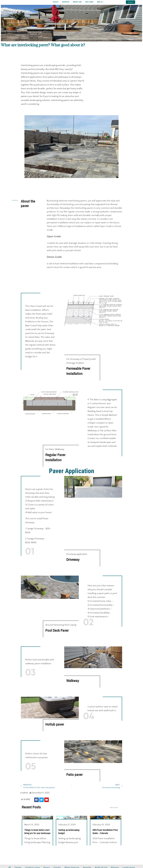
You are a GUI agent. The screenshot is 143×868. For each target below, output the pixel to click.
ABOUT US (101, 3)
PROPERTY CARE (77, 3)
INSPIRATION (66, 3)
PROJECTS (56, 3)
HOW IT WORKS (89, 3)
